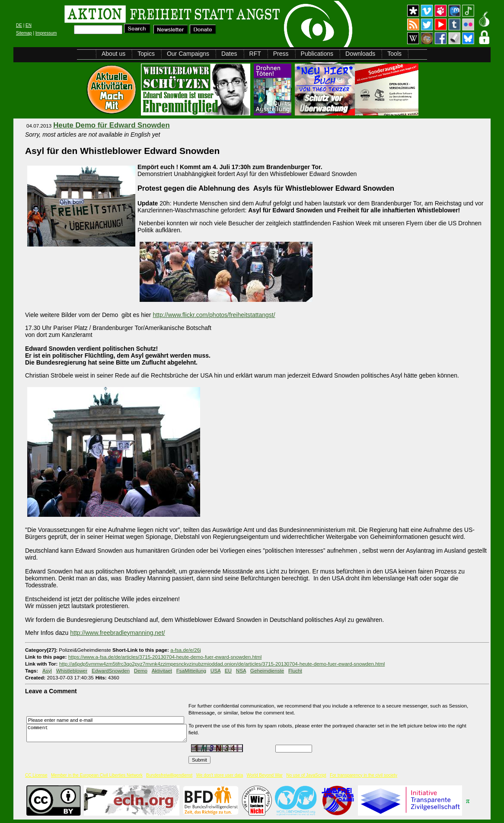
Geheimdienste (267, 671)
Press (281, 54)
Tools (394, 54)
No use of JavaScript (306, 775)
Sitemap (24, 33)
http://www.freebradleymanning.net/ (117, 633)
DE (19, 25)
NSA (241, 671)
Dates (229, 54)
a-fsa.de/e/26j (186, 650)
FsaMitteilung (191, 671)
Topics (146, 54)
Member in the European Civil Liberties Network (97, 775)
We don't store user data (220, 775)
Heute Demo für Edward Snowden (111, 125)
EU (228, 671)
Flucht (295, 671)
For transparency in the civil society (364, 775)
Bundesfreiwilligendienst (169, 775)
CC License (36, 775)
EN (29, 25)
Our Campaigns (188, 54)
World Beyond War (265, 775)
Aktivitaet (162, 671)
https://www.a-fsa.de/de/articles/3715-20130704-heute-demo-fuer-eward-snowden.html (165, 657)
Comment (109, 733)
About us (113, 54)
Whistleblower (72, 671)
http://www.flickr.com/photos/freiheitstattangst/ (214, 315)
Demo (141, 671)
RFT (255, 54)
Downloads (360, 54)
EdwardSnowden (111, 671)
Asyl (47, 671)
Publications (317, 54)
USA (215, 671)
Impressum (46, 33)
